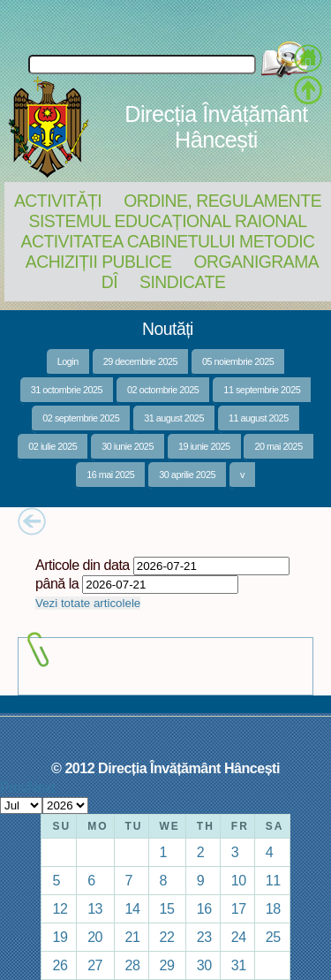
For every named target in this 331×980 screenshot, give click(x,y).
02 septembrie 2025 (81, 418)
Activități (58, 201)
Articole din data (83, 565)
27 (95, 965)
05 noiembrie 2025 (238, 361)
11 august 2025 (259, 418)
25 (273, 937)
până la (57, 583)
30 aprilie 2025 (187, 475)
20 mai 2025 (278, 446)
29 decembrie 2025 (140, 361)
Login (68, 361)
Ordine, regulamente (222, 201)
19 (60, 937)
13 (95, 908)
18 (273, 908)
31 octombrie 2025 (67, 390)
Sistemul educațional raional (168, 221)
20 (95, 937)
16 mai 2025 (110, 475)
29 (167, 965)
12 (60, 908)
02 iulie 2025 (53, 446)
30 (204, 965)
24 (239, 937)
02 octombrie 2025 (163, 390)
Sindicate (182, 282)
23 (204, 937)
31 (239, 965)
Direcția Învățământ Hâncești (216, 127)
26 (60, 965)
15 (167, 908)
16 (204, 908)
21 (133, 937)
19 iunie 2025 (204, 446)
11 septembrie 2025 (262, 390)
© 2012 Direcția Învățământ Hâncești (165, 768)
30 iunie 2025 (128, 446)
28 (133, 965)
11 (273, 880)
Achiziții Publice (99, 262)
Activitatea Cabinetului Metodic (167, 241)
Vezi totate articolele (88, 603)
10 (239, 880)
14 (133, 908)
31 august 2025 (174, 418)
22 (167, 937)
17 (239, 908)
